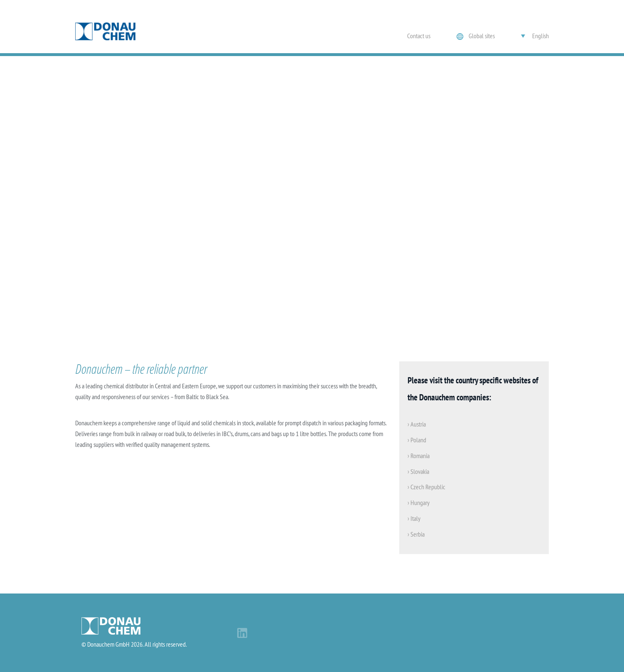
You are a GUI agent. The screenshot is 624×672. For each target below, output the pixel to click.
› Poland (417, 440)
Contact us (419, 36)
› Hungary (419, 503)
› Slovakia (418, 471)
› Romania (419, 456)
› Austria (417, 424)
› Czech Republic (426, 487)
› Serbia (416, 534)
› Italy (414, 518)
